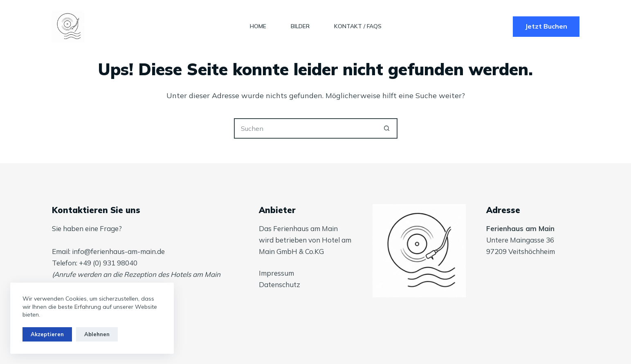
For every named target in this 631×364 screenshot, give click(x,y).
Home (258, 26)
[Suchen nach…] (305, 128)
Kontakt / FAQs (358, 26)
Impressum (276, 273)
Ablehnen (97, 334)
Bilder (300, 26)
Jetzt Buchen (546, 26)
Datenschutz (280, 284)
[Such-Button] (387, 128)
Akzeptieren (47, 334)
